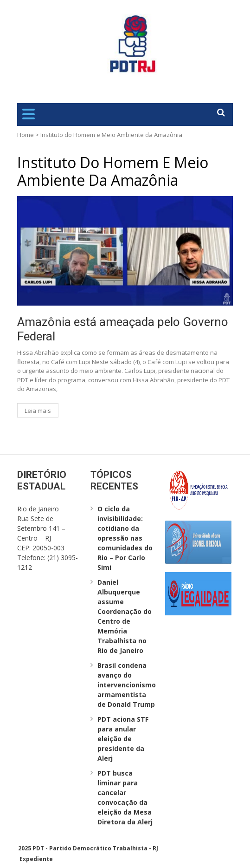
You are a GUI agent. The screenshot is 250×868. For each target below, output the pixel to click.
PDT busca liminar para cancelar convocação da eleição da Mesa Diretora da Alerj (125, 797)
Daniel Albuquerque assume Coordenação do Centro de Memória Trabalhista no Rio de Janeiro (125, 616)
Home (26, 135)
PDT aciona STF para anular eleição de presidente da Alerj (123, 739)
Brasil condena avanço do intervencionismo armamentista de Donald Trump (127, 685)
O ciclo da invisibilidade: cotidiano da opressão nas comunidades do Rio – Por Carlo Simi (125, 538)
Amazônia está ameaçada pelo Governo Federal (123, 329)
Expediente (36, 859)
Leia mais (38, 411)
